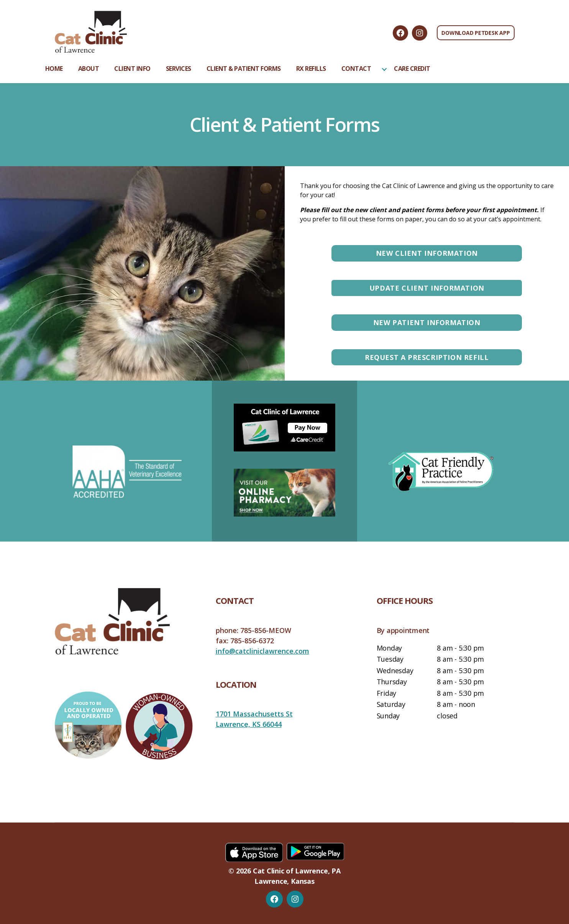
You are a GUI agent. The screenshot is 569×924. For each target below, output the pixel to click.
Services (179, 69)
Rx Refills (311, 69)
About (89, 69)
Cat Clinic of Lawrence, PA (297, 871)
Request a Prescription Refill (427, 357)
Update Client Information (427, 288)
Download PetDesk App (476, 33)
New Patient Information (427, 322)
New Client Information (427, 253)
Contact (356, 69)
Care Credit (412, 69)
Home (54, 69)
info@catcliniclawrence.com (262, 651)
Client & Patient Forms (244, 69)
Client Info (132, 69)
